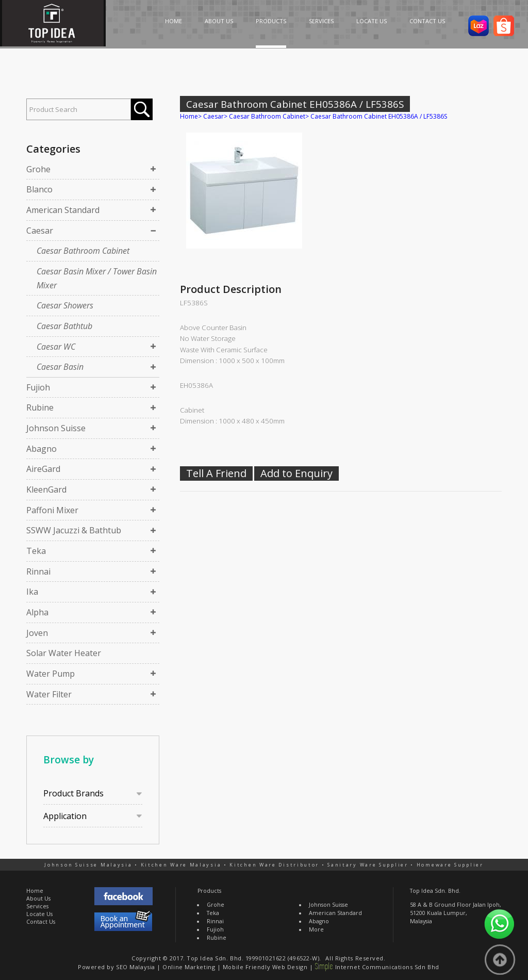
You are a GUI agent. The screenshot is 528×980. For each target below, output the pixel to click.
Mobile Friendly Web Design (265, 967)
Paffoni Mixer (52, 510)
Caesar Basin (60, 367)
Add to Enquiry (296, 473)
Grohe (38, 169)
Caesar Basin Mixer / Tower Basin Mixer (97, 278)
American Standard (63, 210)
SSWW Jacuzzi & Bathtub (74, 530)
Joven (37, 633)
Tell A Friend (216, 473)
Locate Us (39, 914)
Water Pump (51, 674)
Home (189, 116)
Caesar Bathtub (64, 326)
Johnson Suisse (56, 428)
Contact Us (41, 922)
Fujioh (38, 387)
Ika (32, 592)
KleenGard (46, 489)
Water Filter (49, 694)
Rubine (40, 407)
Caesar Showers (65, 305)
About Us (38, 899)
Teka (36, 551)
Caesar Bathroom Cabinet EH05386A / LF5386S (379, 116)
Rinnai (38, 571)
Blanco (39, 189)
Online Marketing (189, 967)
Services (37, 906)
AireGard (43, 469)
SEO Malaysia (136, 967)
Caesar (40, 231)
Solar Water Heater (64, 653)
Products (209, 891)
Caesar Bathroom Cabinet (83, 251)
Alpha (37, 612)
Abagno (42, 449)
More (316, 929)
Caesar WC (56, 347)
